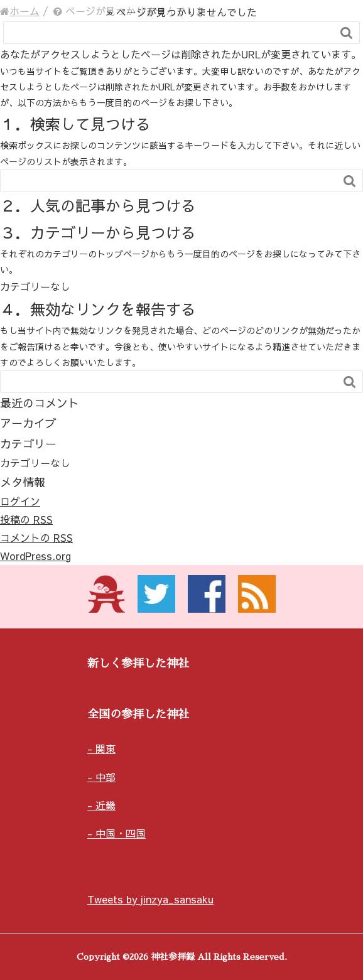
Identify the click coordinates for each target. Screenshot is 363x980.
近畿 (106, 805)
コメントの (36, 537)
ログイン (20, 501)
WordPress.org (35, 556)
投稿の (26, 519)
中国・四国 (121, 833)
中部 (106, 777)
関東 (106, 748)
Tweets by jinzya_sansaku (150, 899)
